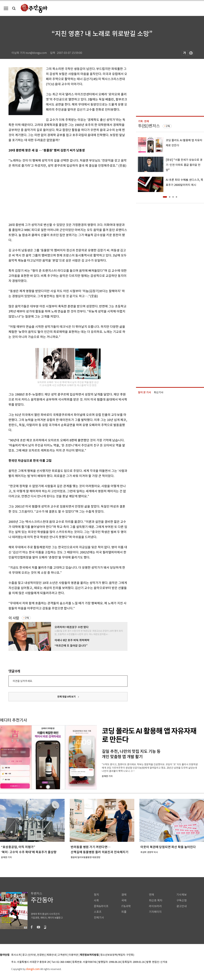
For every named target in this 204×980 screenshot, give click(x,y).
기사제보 (182, 895)
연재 (151, 895)
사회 (96, 900)
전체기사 (99, 918)
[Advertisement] (60, 195)
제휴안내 (51, 955)
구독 (27, 618)
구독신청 (182, 900)
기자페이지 (155, 912)
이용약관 (73, 955)
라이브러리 (155, 906)
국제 (124, 900)
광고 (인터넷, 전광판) (34, 955)
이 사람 (14, 618)
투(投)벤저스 (149, 126)
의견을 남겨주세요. (23, 681)
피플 (124, 912)
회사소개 (16, 955)
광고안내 (182, 906)
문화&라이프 (101, 906)
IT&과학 (126, 906)
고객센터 (62, 955)
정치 (96, 895)
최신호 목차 (156, 900)
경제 (124, 895)
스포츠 (98, 912)
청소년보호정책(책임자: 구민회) (117, 955)
